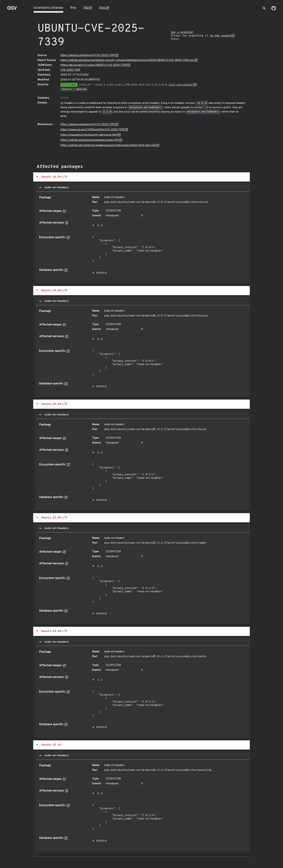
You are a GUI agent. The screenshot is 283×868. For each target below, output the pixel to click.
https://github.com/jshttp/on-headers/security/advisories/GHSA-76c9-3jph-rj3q (108, 145)
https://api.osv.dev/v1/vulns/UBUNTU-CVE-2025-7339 (94, 65)
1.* (100, 226)
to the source (220, 36)
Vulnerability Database (48, 8)
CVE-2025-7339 (70, 70)
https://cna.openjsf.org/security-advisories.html (89, 135)
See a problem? (182, 32)
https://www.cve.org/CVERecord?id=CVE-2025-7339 (92, 130)
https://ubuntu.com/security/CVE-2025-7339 (88, 55)
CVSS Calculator (181, 85)
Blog (73, 8)
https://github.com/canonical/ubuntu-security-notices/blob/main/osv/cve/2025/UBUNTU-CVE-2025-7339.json (127, 60)
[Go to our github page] (274, 10)
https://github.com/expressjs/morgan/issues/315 (90, 140)
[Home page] (12, 9)
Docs (102, 8)
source (101, 273)
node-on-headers (56, 188)
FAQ (86, 8)
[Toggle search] (264, 8)
